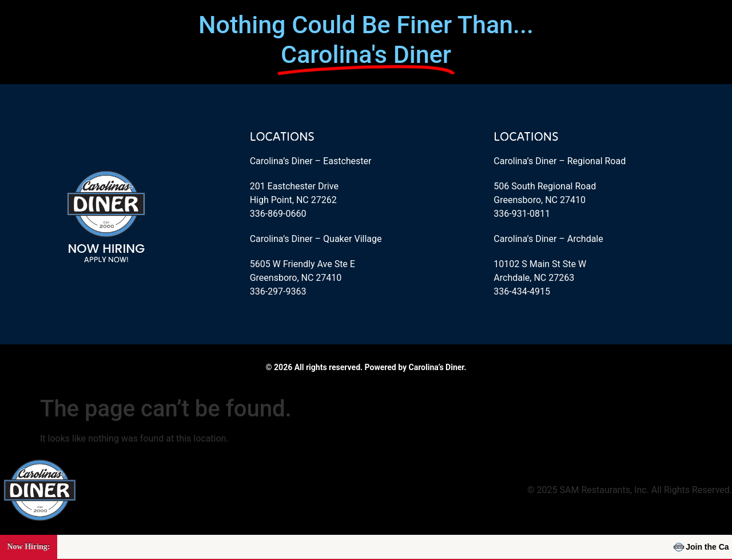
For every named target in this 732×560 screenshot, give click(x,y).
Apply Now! (106, 259)
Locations (282, 136)
